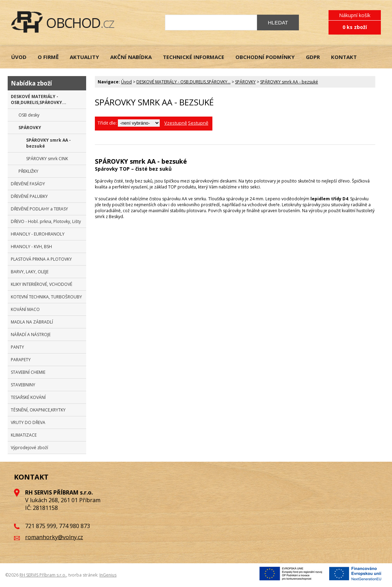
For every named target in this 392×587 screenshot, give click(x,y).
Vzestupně (176, 123)
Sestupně (198, 123)
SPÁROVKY (245, 82)
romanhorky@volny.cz (54, 537)
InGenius (108, 575)
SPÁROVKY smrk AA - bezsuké (289, 82)
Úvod (126, 82)
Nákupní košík (355, 15)
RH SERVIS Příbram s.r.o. (43, 575)
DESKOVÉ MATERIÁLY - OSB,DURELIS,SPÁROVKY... (183, 82)
